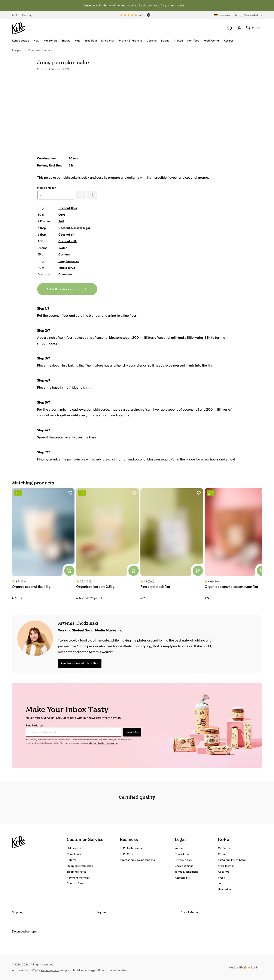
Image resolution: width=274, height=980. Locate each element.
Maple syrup (67, 268)
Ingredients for (46, 188)
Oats (62, 215)
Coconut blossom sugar (74, 228)
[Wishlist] (230, 28)
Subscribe (132, 732)
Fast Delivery (22, 15)
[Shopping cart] (253, 28)
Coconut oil (66, 235)
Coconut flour (68, 208)
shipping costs (50, 970)
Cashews (65, 254)
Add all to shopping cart (67, 288)
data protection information (103, 743)
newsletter (114, 5)
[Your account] (239, 28)
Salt (61, 221)
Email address (35, 725)
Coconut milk (68, 241)
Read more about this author (80, 663)
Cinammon (66, 274)
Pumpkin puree (69, 261)
